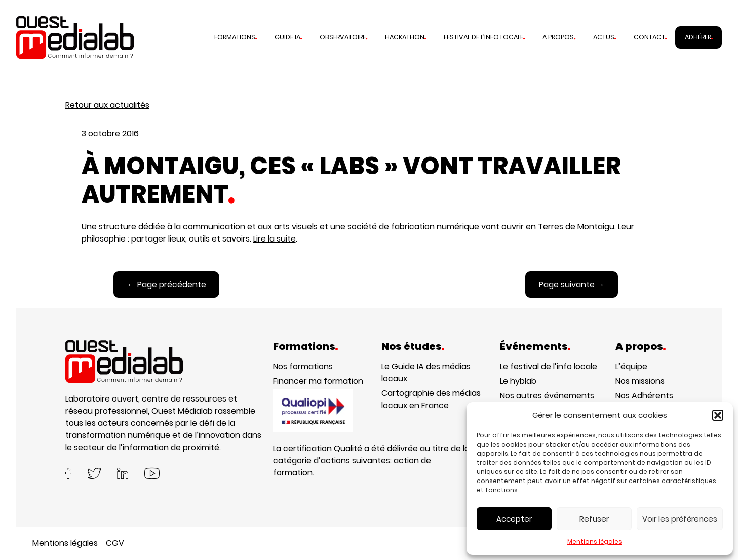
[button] (718, 415)
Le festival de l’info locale (549, 366)
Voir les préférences (680, 519)
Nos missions (640, 381)
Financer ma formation (318, 381)
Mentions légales (595, 542)
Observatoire (343, 37)
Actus (604, 37)
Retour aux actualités (107, 105)
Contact (649, 37)
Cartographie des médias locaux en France (431, 399)
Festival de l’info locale (483, 37)
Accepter (514, 519)
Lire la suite (275, 239)
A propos (558, 37)
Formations (235, 37)
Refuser (594, 519)
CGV (115, 543)
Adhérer (698, 37)
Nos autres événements (547, 396)
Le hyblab (518, 381)
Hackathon (405, 37)
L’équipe (631, 366)
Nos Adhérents (644, 396)
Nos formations (303, 366)
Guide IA (287, 37)
